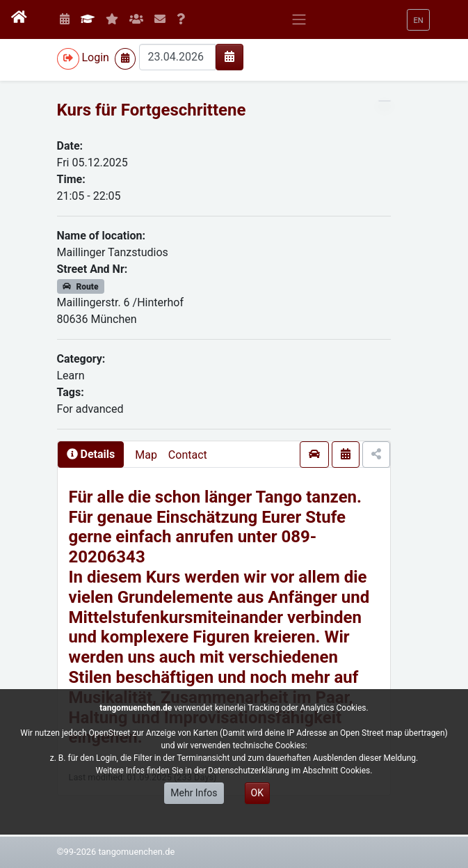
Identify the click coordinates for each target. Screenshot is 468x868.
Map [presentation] (146, 455)
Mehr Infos (194, 793)
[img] (229, 56)
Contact (188, 455)
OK (257, 793)
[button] (418, 20)
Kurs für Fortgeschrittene (152, 110)
